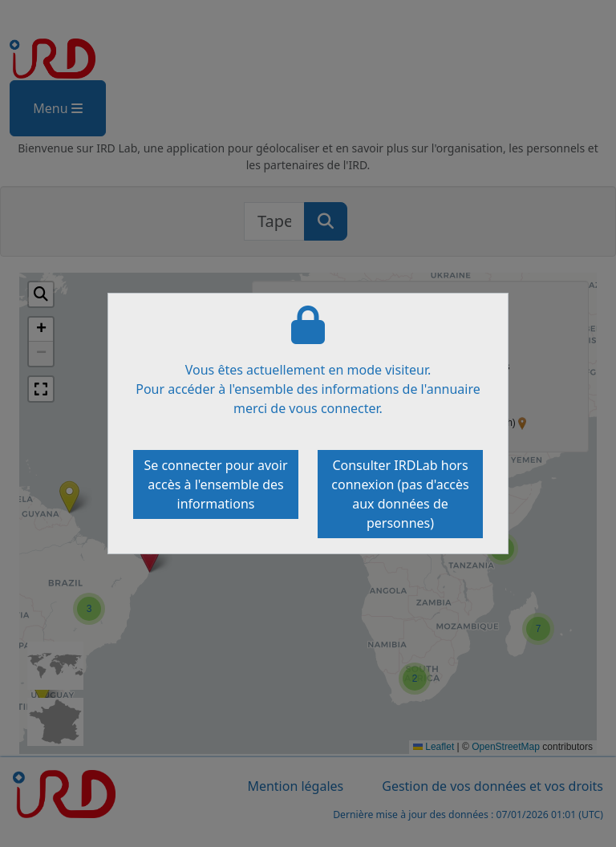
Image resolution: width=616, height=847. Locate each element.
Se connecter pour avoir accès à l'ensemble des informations (215, 484)
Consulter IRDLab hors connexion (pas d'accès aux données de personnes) (400, 494)
